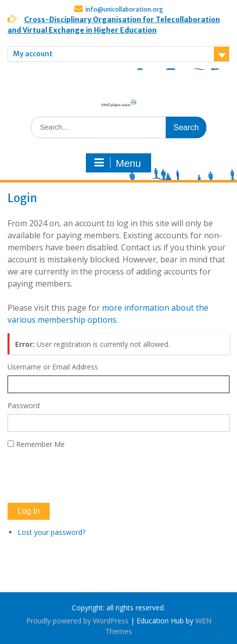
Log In (29, 511)
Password (24, 405)
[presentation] (84, 476)
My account (33, 54)
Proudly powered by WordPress (77, 621)
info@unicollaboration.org (124, 9)
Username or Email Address (53, 367)
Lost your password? (51, 532)
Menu (117, 163)
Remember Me (40, 444)
